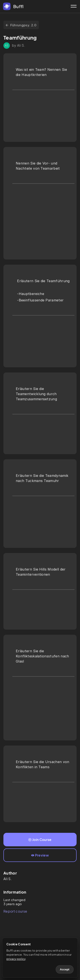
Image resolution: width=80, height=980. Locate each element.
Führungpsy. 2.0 (21, 25)
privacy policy (16, 959)
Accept (65, 969)
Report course (15, 911)
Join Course (40, 840)
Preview (40, 855)
